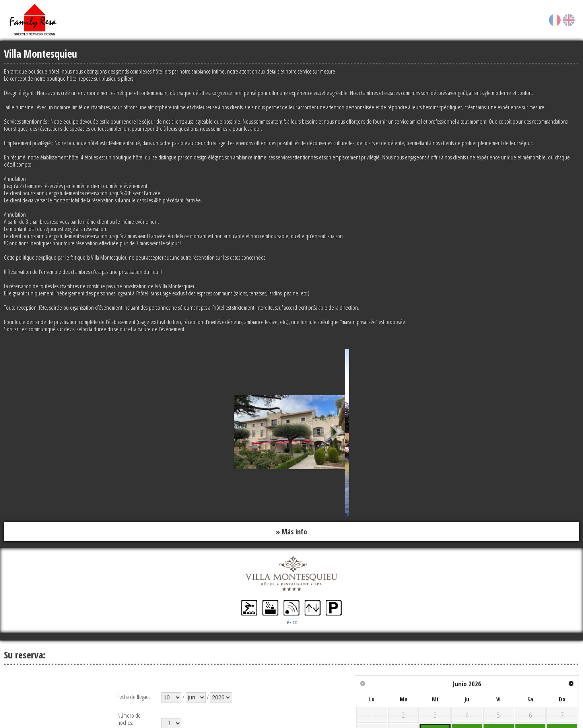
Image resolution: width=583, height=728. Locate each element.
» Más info (291, 532)
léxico (291, 622)
